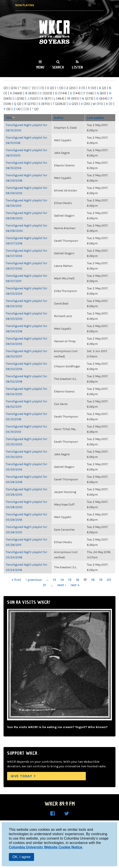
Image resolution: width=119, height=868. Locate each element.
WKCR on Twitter (67, 814)
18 (93, 580)
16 (78, 580)
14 (62, 580)
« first (16, 580)
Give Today (21, 776)
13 (54, 580)
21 (45, 585)
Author (59, 118)
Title (10, 118)
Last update (95, 118)
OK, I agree (21, 857)
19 (101, 580)
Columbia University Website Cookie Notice (45, 847)
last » (75, 585)
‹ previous (34, 580)
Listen (77, 67)
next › (62, 585)
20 (109, 580)
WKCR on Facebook (52, 814)
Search (58, 67)
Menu (40, 67)
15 (70, 580)
